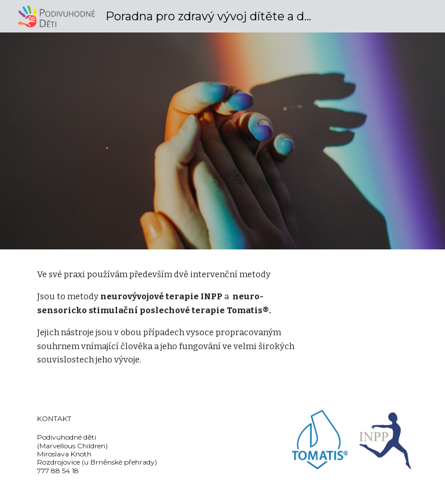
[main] (174, 323)
